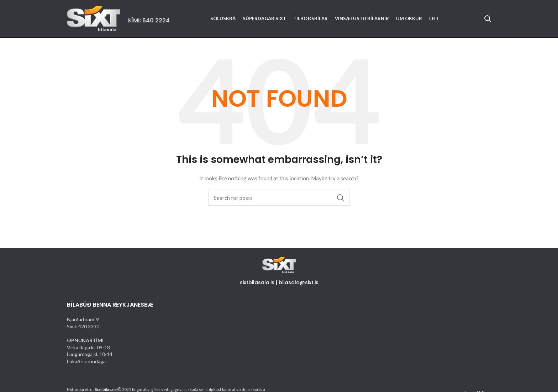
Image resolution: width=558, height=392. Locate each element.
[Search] (488, 19)
